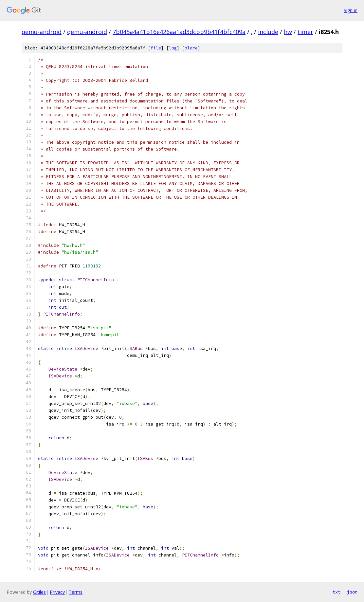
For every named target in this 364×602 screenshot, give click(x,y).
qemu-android (42, 32)
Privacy (57, 592)
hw (288, 32)
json (352, 592)
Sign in (351, 10)
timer (305, 32)
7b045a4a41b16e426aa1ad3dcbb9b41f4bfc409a (179, 32)
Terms (76, 592)
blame (191, 48)
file (156, 48)
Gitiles (39, 592)
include (268, 32)
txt (337, 592)
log (173, 48)
